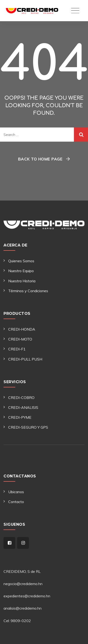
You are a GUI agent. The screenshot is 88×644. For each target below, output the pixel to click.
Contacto (16, 502)
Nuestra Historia (22, 281)
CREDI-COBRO (21, 398)
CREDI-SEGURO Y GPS (28, 427)
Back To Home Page (40, 159)
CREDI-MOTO (20, 339)
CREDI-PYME (20, 417)
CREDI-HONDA (22, 329)
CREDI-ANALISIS (23, 407)
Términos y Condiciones (28, 291)
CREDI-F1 (17, 349)
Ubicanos (16, 492)
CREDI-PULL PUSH (25, 359)
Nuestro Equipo (21, 271)
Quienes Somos (21, 261)
